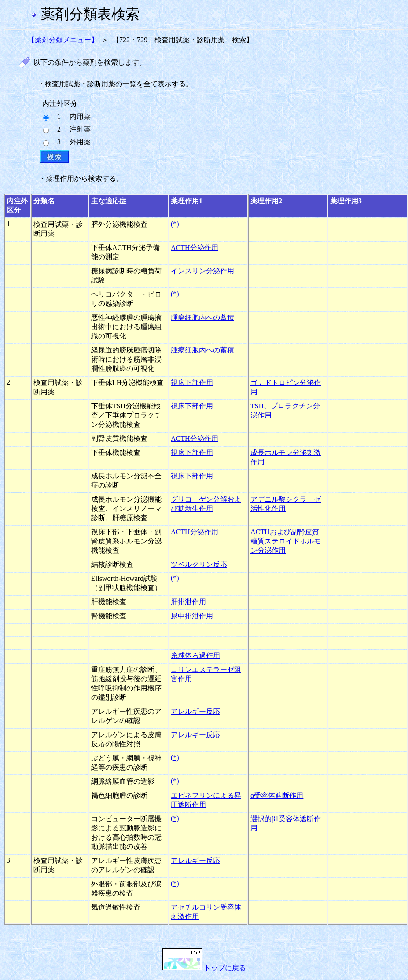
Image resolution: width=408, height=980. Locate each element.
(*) (175, 224)
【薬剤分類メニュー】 (63, 40)
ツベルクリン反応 (199, 564)
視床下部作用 (192, 383)
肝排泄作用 (188, 602)
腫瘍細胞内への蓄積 (202, 317)
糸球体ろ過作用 (195, 655)
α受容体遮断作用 (277, 795)
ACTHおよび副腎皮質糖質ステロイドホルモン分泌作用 (286, 541)
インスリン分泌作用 (202, 271)
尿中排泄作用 (192, 616)
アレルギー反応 (195, 711)
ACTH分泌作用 (195, 248)
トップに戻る (204, 968)
